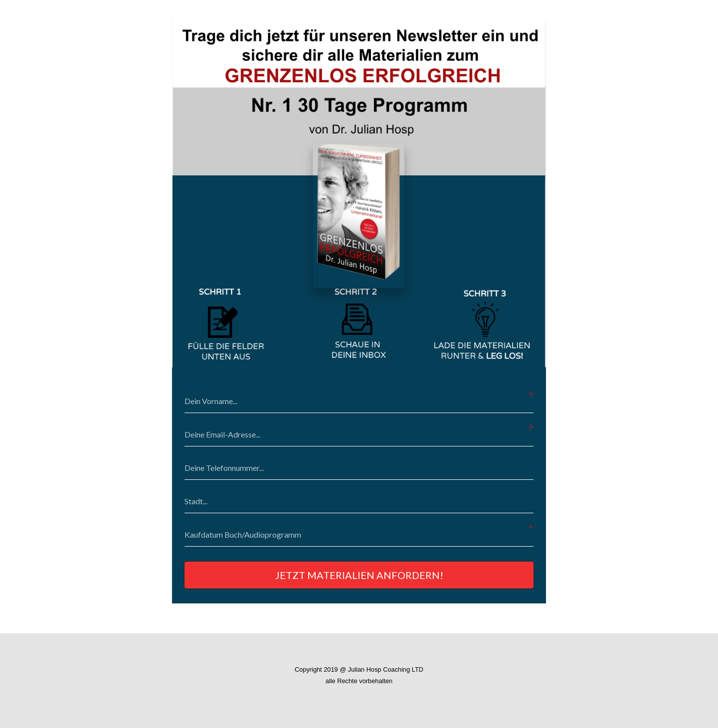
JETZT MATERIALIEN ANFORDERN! (359, 575)
